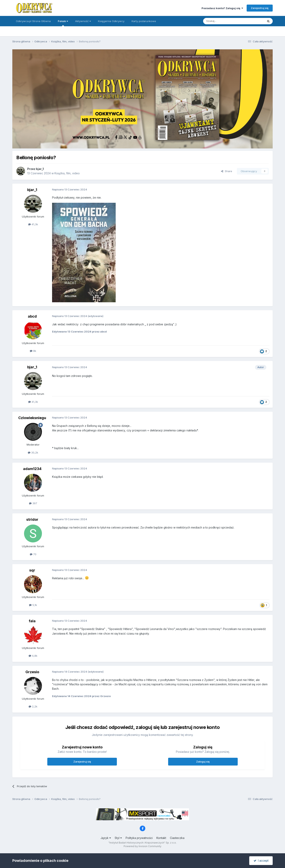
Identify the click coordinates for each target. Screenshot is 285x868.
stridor (32, 519)
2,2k (33, 706)
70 (33, 554)
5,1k (33, 605)
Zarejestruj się (260, 8)
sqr (32, 570)
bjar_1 (40, 169)
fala (32, 621)
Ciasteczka (177, 838)
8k (33, 351)
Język (106, 838)
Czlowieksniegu (32, 418)
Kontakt (161, 838)
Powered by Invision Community (142, 846)
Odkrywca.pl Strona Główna (33, 21)
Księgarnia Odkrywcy (111, 21)
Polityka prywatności (139, 838)
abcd (32, 316)
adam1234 (32, 469)
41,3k (33, 224)
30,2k (33, 453)
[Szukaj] (224, 21)
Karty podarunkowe (144, 21)
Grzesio (32, 672)
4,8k (33, 656)
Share (227, 171)
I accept (261, 861)
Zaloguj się (203, 762)
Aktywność (83, 21)
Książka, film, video (67, 173)
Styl (118, 838)
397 (33, 503)
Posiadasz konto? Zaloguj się (222, 8)
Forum (63, 23)
